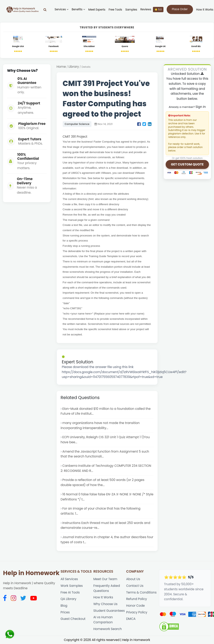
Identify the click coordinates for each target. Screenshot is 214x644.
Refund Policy (137, 599)
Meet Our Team (105, 579)
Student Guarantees (109, 611)
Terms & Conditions (141, 592)
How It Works (205, 10)
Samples (131, 10)
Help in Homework (31, 573)
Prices (65, 612)
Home (61, 67)
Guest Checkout (73, 619)
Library (74, 67)
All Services (69, 579)
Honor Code (136, 606)
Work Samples (72, 586)
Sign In (201, 107)
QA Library (68, 599)
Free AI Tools (70, 592)
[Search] (45, 10)
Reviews (152, 9)
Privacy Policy (137, 612)
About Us (133, 579)
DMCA (131, 619)
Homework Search (107, 629)
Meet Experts (97, 10)
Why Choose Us (105, 604)
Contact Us (135, 586)
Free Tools (115, 10)
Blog (64, 606)
